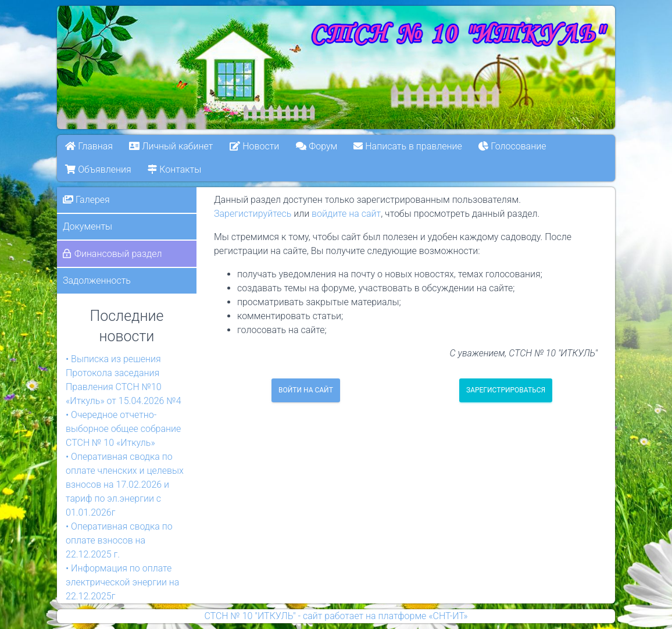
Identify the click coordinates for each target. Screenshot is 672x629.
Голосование (513, 146)
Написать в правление (408, 146)
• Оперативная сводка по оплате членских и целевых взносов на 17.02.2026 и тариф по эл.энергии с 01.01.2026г (125, 485)
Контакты (174, 169)
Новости (254, 146)
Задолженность (97, 280)
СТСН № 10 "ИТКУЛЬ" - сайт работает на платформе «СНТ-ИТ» (336, 616)
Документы (87, 226)
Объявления (98, 169)
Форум (317, 146)
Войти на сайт (306, 390)
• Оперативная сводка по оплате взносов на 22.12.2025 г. (119, 540)
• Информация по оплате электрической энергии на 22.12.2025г (122, 582)
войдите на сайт (346, 214)
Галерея (86, 200)
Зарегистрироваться (506, 390)
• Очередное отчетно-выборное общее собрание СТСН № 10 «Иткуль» (123, 429)
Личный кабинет (171, 146)
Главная (89, 146)
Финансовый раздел (118, 254)
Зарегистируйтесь (253, 214)
